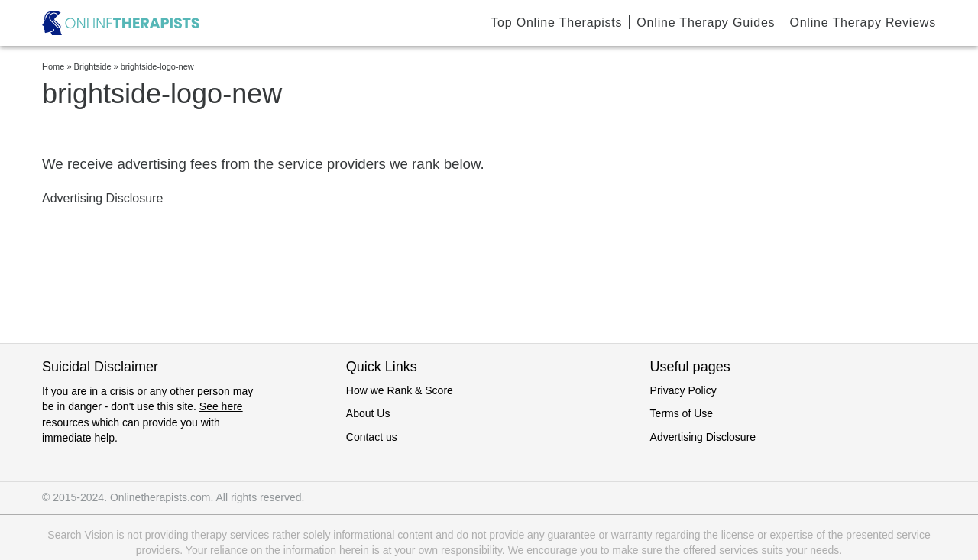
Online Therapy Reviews (863, 23)
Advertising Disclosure (703, 437)
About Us (368, 413)
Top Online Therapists (556, 23)
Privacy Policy (683, 390)
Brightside (93, 66)
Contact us (372, 437)
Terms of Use (682, 413)
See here (221, 406)
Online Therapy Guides (706, 23)
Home (53, 66)
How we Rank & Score (400, 390)
